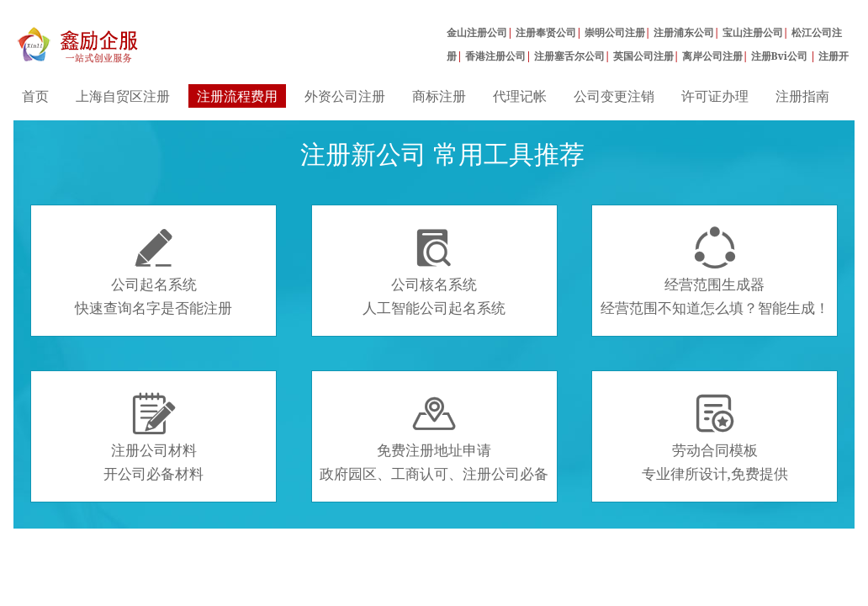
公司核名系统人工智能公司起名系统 (434, 272)
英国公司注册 (643, 56)
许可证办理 (715, 96)
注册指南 (802, 96)
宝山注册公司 (753, 32)
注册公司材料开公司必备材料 (153, 438)
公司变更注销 (614, 96)
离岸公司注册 (712, 56)
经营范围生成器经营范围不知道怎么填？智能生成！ (715, 272)
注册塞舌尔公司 (569, 56)
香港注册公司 (495, 56)
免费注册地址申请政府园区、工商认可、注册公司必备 (434, 438)
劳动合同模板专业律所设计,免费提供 (715, 438)
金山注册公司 (477, 32)
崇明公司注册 (615, 32)
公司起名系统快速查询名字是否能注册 (153, 272)
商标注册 (439, 96)
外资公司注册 (345, 96)
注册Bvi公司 (781, 56)
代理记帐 (520, 96)
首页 (35, 96)
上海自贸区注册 (123, 96)
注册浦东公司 (684, 32)
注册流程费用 (237, 96)
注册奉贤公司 (546, 32)
